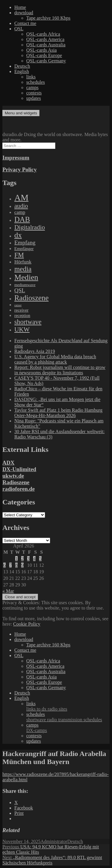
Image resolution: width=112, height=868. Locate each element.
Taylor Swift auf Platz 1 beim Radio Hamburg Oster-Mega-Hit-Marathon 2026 (58, 413)
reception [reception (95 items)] (22, 315)
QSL (19, 29)
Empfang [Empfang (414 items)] (25, 243)
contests (34, 93)
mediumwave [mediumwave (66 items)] (25, 285)
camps (32, 87)
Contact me (25, 23)
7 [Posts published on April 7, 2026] (10, 565)
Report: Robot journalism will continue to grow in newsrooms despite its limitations (60, 370)
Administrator (54, 841)
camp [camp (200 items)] (20, 212)
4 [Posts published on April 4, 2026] (34, 559)
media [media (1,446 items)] (23, 269)
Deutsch (22, 66)
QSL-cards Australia (46, 45)
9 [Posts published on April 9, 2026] (22, 565)
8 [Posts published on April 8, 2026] (16, 565)
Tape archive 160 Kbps (48, 18)
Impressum (16, 158)
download (24, 13)
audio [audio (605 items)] (21, 206)
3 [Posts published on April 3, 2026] (28, 559)
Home (20, 7)
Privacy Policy (20, 169)
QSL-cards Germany (46, 61)
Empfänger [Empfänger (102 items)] (24, 249)
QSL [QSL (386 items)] (20, 290)
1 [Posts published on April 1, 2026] (16, 559)
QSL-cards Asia (42, 50)
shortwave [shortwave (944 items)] (28, 322)
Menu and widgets (21, 113)
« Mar (8, 591)
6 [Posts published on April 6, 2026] (4, 565)
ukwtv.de (13, 476)
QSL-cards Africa (43, 34)
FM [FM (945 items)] (19, 255)
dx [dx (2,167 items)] (18, 235)
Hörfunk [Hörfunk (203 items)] (23, 262)
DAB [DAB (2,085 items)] (22, 219)
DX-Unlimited (19, 469)
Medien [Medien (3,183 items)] (26, 277)
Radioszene (16, 482)
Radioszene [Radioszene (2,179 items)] (32, 298)
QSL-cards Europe (44, 55)
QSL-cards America (45, 39)
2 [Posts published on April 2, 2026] (22, 559)
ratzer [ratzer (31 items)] (18, 305)
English (22, 71)
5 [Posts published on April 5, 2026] (40, 559)
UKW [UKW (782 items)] (22, 329)
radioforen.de (19, 489)
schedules (36, 82)
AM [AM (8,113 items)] (21, 198)
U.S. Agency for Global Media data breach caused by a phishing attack (55, 359)
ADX (9, 463)
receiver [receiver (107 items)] (21, 310)
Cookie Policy (27, 624)
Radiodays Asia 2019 (35, 351)
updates (34, 98)
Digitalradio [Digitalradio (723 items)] (30, 227)
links (31, 77)
